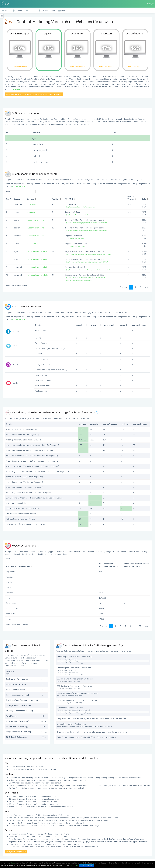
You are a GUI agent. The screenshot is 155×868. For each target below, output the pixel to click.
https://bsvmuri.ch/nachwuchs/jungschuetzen (80, 207)
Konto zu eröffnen (14, 89)
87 (140, 626)
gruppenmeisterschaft (35, 220)
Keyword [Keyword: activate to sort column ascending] (30, 199)
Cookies (14, 863)
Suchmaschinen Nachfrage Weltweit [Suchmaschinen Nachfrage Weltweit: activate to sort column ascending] (108, 565)
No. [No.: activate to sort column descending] (7, 199)
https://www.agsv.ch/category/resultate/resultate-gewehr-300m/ (86, 223)
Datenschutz (74, 865)
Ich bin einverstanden (87, 866)
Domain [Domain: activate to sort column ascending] (17, 199)
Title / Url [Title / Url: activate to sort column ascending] (69, 199)
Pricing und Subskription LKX (16, 852)
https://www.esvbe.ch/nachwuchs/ (76, 215)
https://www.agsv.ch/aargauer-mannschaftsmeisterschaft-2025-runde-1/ (89, 254)
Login (150, 4)
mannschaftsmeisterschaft (37, 251)
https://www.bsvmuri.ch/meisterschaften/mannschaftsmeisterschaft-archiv (89, 270)
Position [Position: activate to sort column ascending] (55, 199)
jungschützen (32, 204)
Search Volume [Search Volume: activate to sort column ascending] (131, 198)
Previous (123, 287)
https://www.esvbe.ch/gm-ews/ (75, 238)
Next (147, 287)
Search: (20, 191)
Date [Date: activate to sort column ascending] (144, 199)
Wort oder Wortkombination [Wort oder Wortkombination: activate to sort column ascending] (18, 566)
